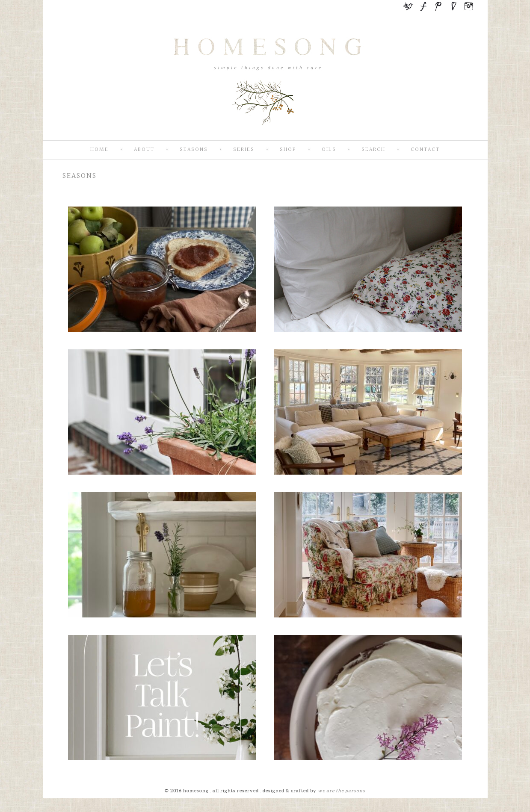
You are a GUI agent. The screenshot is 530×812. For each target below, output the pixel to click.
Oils (329, 150)
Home (99, 150)
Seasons (194, 150)
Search (373, 150)
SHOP (288, 150)
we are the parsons (342, 791)
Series (244, 150)
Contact (425, 150)
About (144, 150)
